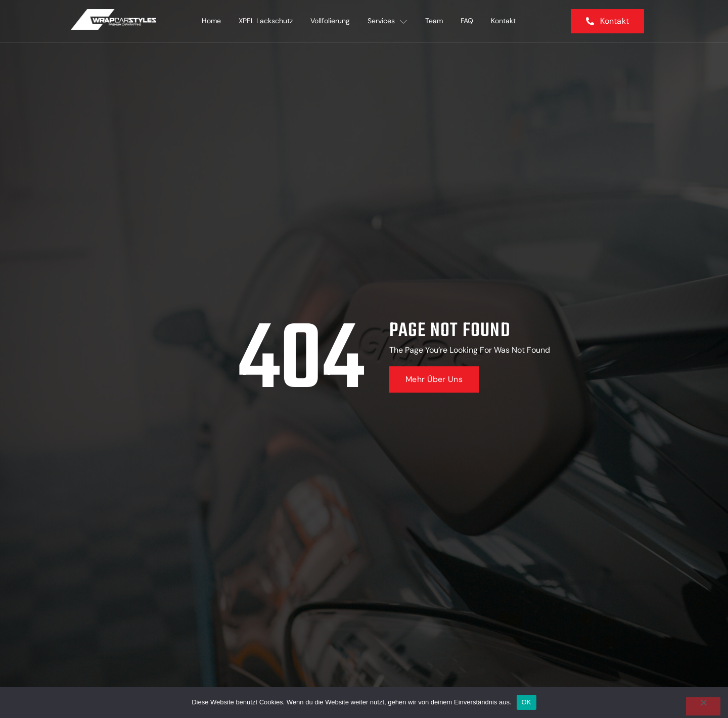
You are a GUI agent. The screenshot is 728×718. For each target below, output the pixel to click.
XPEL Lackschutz (265, 21)
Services (388, 21)
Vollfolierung (330, 21)
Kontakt (505, 21)
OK (527, 702)
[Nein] (703, 706)
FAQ (468, 21)
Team (435, 21)
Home (210, 21)
